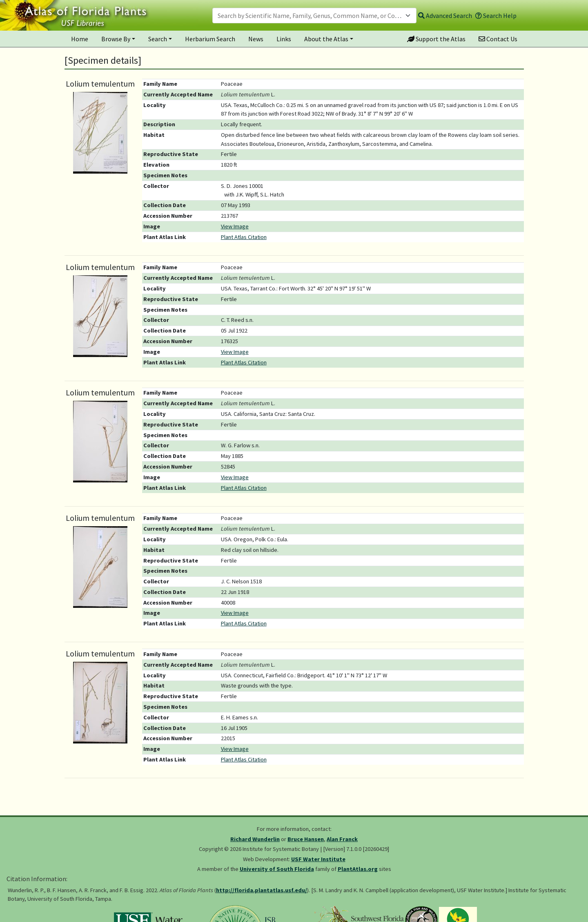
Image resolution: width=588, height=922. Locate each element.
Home (80, 39)
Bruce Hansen (306, 839)
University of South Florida (277, 869)
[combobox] (314, 16)
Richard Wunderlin (255, 839)
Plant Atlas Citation (244, 237)
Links (284, 39)
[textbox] (310, 16)
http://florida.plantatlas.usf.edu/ (262, 890)
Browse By (116, 39)
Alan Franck (342, 839)
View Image (235, 226)
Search (158, 39)
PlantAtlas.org (358, 869)
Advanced (445, 16)
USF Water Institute (318, 859)
